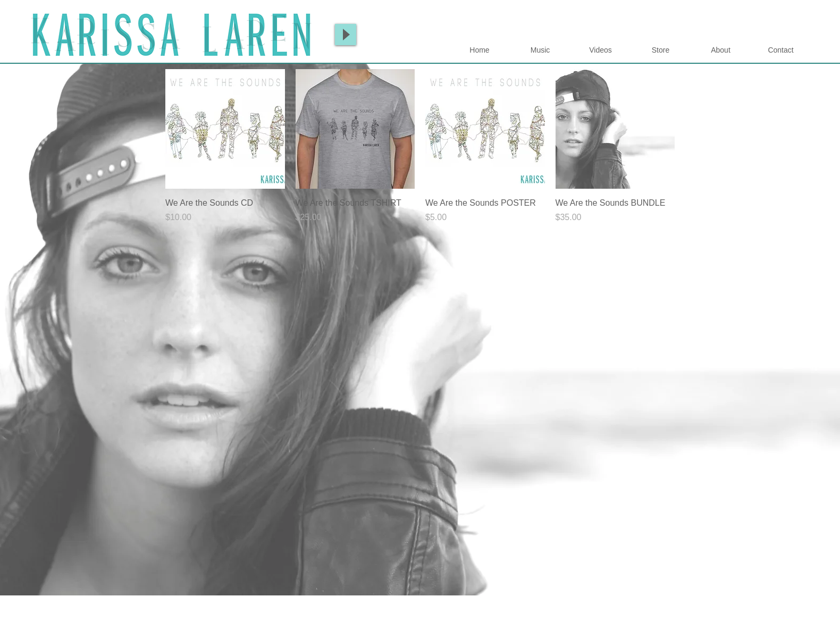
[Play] (346, 35)
